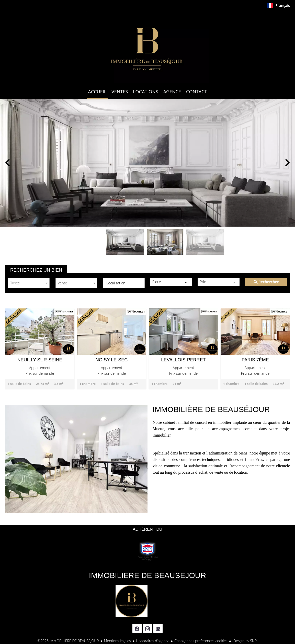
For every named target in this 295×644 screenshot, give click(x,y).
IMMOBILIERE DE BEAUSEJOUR (147, 575)
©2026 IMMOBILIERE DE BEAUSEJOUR (68, 641)
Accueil (147, 47)
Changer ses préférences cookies (201, 641)
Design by (245, 641)
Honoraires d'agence (153, 641)
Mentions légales (117, 641)
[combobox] (29, 283)
